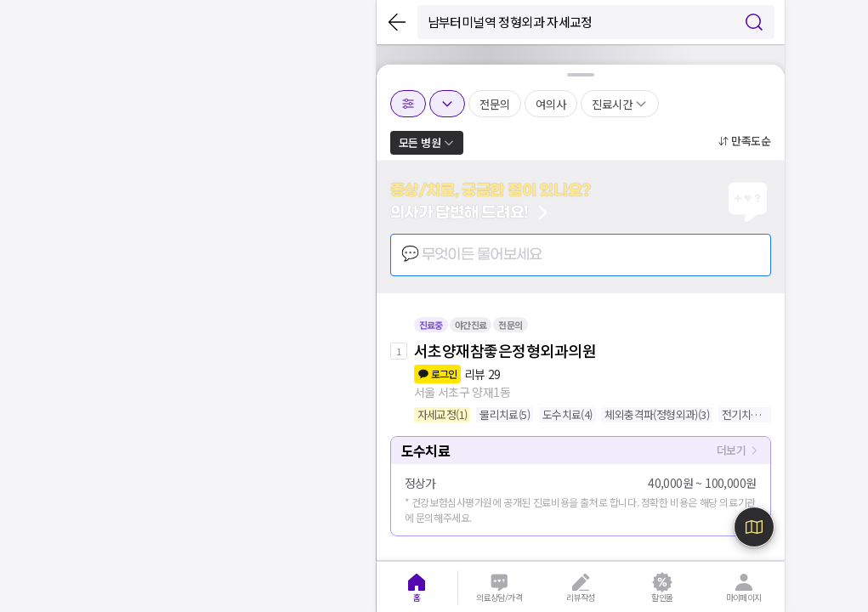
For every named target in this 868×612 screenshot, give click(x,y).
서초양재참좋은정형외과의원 (505, 350)
